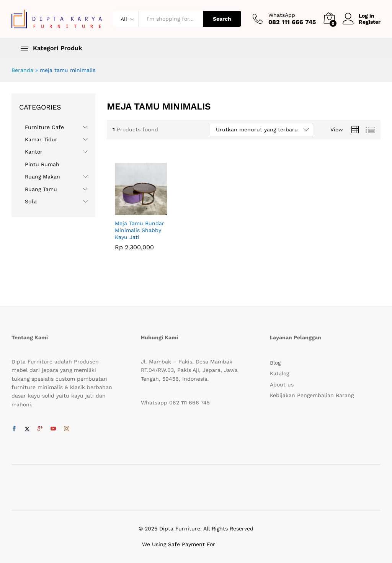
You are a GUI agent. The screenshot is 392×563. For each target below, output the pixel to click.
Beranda (22, 70)
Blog (275, 363)
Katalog (279, 373)
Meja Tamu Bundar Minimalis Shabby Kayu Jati (140, 230)
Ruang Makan (42, 177)
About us (282, 385)
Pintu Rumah (42, 164)
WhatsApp (282, 15)
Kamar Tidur (41, 139)
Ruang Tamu (41, 189)
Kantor (34, 152)
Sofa (31, 201)
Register (370, 22)
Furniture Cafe (44, 127)
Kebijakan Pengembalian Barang (312, 395)
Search (222, 19)
